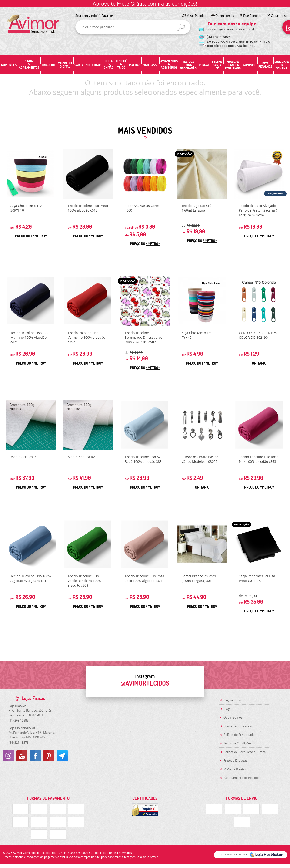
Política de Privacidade (239, 735)
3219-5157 (218, 37)
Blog (227, 709)
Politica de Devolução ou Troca (245, 752)
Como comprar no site (239, 726)
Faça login (108, 16)
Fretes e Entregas (235, 760)
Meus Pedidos (196, 16)
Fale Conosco (252, 16)
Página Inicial (232, 700)
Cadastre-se (279, 16)
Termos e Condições (237, 743)
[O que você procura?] (181, 27)
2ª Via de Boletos (235, 769)
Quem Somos (233, 717)
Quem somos (225, 16)
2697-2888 (18, 720)
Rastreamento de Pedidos (241, 778)
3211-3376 (18, 743)
